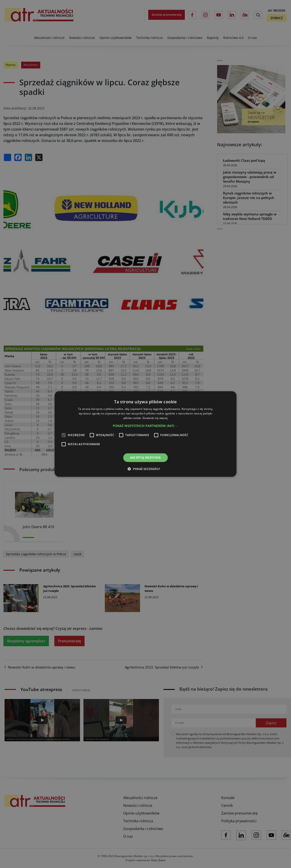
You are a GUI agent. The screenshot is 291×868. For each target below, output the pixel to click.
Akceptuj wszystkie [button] (145, 458)
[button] (146, 426)
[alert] (145, 434)
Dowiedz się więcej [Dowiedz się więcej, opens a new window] (155, 418)
